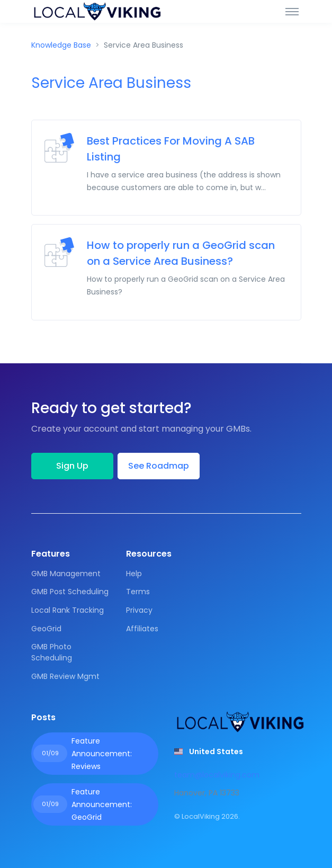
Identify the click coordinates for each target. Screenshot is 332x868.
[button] (209, 751)
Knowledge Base (61, 45)
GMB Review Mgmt (65, 676)
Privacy (139, 610)
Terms (138, 592)
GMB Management (66, 574)
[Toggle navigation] (292, 11)
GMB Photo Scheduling (52, 652)
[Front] (97, 11)
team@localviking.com (217, 775)
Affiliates (142, 629)
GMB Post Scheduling (70, 592)
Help (134, 574)
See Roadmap (159, 466)
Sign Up (72, 466)
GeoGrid (46, 629)
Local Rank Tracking (68, 610)
